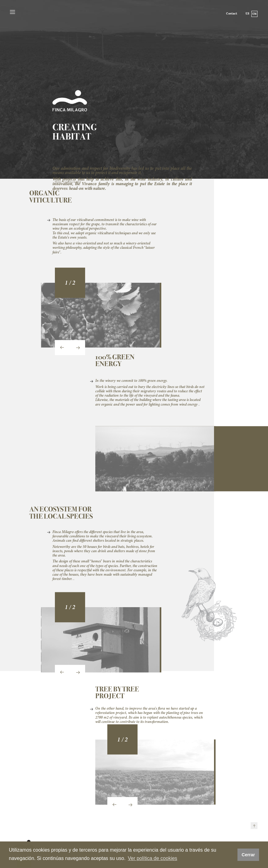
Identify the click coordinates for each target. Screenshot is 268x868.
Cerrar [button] (248, 855)
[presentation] (62, 350)
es (247, 14)
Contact (232, 14)
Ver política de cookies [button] (152, 858)
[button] (68, 285)
